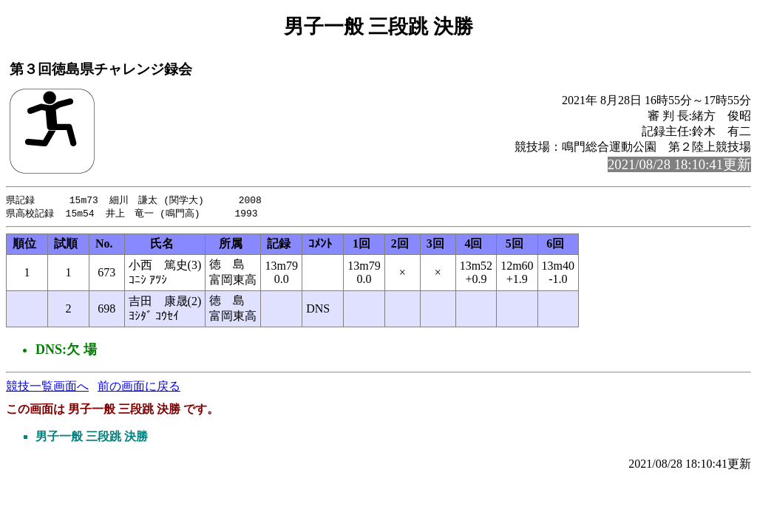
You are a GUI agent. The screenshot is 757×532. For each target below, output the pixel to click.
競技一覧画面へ (47, 388)
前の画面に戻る (139, 388)
